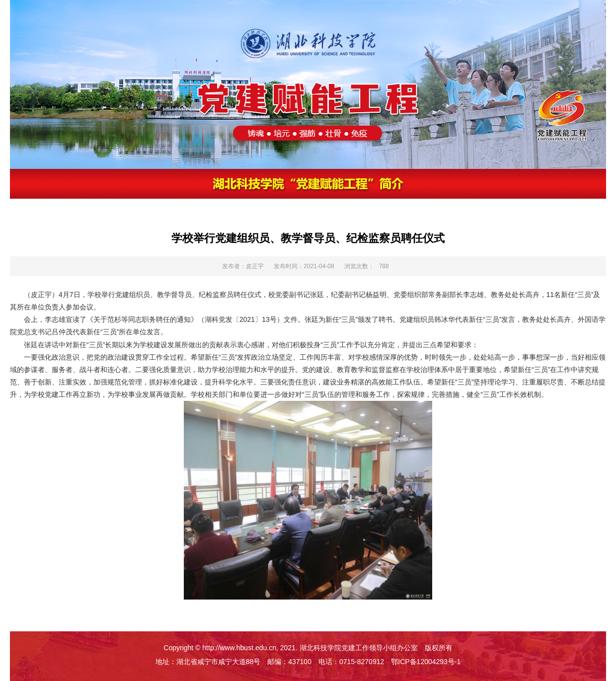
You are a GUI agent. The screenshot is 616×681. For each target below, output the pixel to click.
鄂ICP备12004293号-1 (426, 662)
